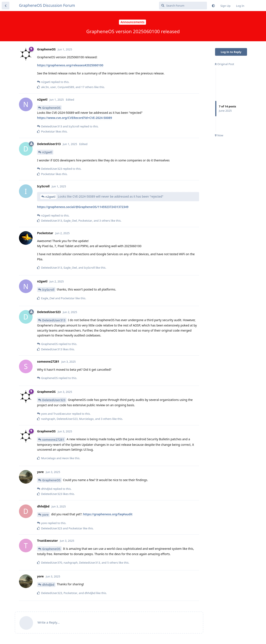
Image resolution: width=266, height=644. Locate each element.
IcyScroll (48, 290)
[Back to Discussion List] (6, 6)
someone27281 (53, 440)
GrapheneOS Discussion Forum (47, 5)
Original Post (224, 64)
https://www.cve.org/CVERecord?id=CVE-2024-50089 (75, 118)
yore (45, 515)
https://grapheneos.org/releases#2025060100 (70, 65)
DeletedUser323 (54, 400)
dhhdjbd (48, 585)
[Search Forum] (183, 6)
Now (219, 135)
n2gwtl (47, 152)
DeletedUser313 (54, 320)
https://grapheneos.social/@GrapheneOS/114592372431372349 (83, 207)
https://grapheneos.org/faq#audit (108, 514)
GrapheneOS (51, 108)
